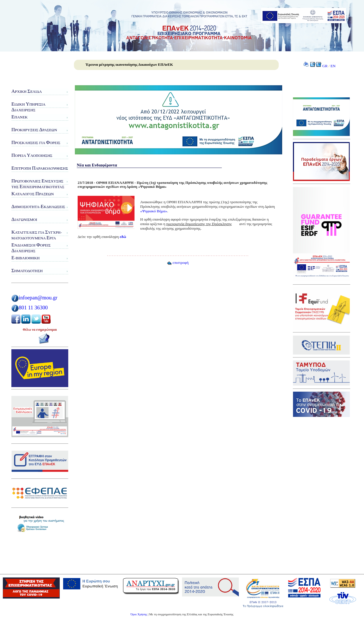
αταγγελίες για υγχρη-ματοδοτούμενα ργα (37, 235)
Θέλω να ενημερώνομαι (40, 330)
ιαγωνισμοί (24, 219)
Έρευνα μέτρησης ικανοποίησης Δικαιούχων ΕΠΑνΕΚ (129, 64)
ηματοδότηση (27, 271)
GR (325, 66)
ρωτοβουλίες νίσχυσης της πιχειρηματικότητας (38, 184)
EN (333, 66)
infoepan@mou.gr (38, 298)
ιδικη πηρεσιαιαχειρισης (28, 107)
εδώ (123, 237)
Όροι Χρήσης (139, 614)
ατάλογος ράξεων (33, 194)
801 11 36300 (33, 308)
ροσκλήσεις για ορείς (36, 142)
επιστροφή (178, 263)
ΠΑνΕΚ (19, 117)
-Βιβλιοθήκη (25, 258)
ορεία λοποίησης (32, 155)
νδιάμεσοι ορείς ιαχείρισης (31, 248)
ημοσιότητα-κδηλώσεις (38, 206)
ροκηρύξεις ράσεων (34, 130)
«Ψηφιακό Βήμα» (154, 211)
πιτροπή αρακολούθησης (40, 168)
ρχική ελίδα (27, 91)
